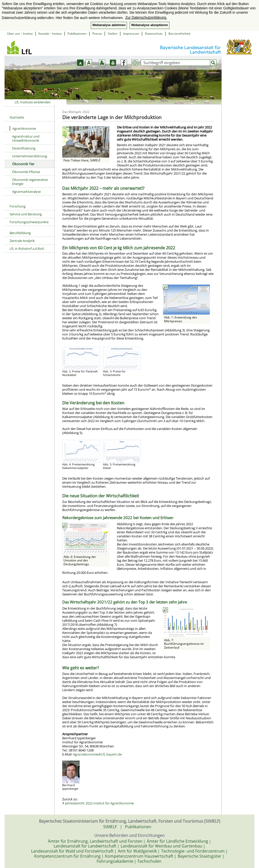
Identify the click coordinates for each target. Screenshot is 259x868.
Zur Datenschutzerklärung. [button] (146, 17)
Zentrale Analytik (22, 241)
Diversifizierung (24, 148)
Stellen (113, 34)
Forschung (18, 206)
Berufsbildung (20, 233)
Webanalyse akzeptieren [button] (149, 25)
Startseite (17, 117)
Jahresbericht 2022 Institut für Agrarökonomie (99, 803)
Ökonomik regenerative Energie (30, 182)
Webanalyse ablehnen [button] (109, 25)
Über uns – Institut (20, 34)
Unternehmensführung (30, 156)
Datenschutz (154, 34)
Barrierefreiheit (179, 34)
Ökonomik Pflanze (26, 172)
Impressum (131, 34)
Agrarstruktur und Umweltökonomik (26, 138)
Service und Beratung (26, 214)
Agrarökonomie (23, 128)
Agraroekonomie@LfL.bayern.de (97, 754)
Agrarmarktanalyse (26, 192)
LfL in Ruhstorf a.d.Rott (27, 249)
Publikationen (77, 34)
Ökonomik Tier (23, 164)
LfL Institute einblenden (33, 102)
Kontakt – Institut (50, 34)
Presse (97, 34)
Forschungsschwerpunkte (29, 222)
